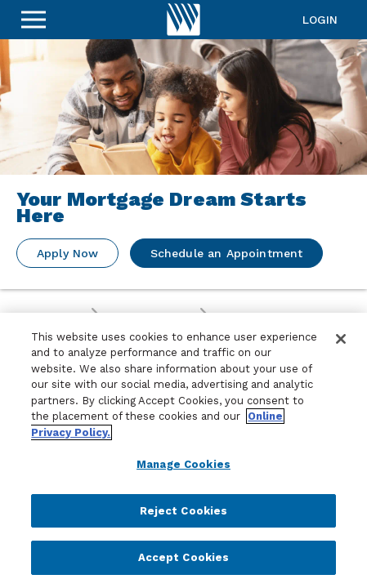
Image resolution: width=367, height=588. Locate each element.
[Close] (341, 339)
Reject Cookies (184, 511)
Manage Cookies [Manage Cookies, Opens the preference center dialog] (183, 464)
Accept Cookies (184, 557)
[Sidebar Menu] (34, 20)
